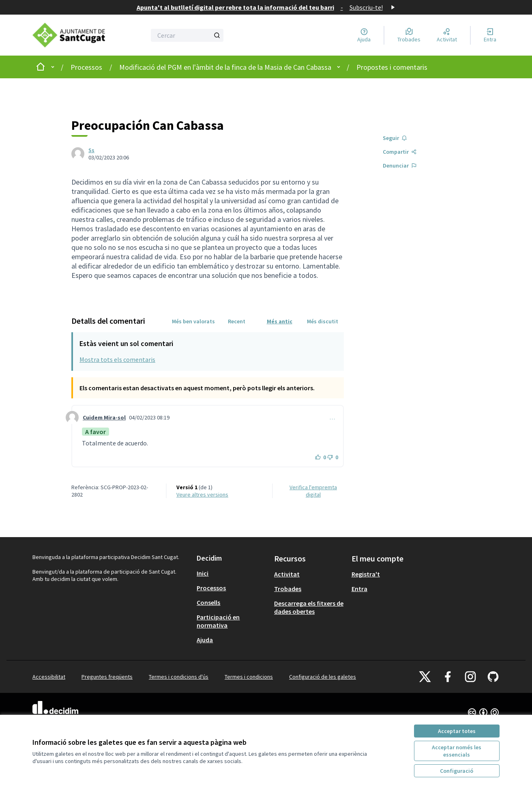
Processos (86, 67)
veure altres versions (202, 495)
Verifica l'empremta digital (313, 491)
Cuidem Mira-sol (104, 417)
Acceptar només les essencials (457, 751)
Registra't (366, 574)
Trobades (288, 589)
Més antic (280, 321)
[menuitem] (232, 573)
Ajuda (205, 640)
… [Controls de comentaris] (332, 417)
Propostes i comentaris (392, 67)
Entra (359, 589)
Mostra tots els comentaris (117, 359)
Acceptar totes (457, 731)
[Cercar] (187, 35)
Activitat (287, 574)
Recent (237, 321)
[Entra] (490, 35)
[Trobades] (409, 35)
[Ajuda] (364, 35)
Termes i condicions (249, 677)
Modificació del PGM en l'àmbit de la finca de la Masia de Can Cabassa (225, 67)
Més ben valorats (193, 321)
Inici (203, 573)
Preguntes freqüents (107, 677)
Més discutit (323, 321)
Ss (91, 150)
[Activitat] (447, 35)
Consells (208, 602)
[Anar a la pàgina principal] (69, 35)
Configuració (457, 771)
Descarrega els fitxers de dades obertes (309, 607)
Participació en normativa (218, 621)
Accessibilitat (49, 677)
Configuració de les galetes (323, 677)
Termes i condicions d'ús (179, 677)
